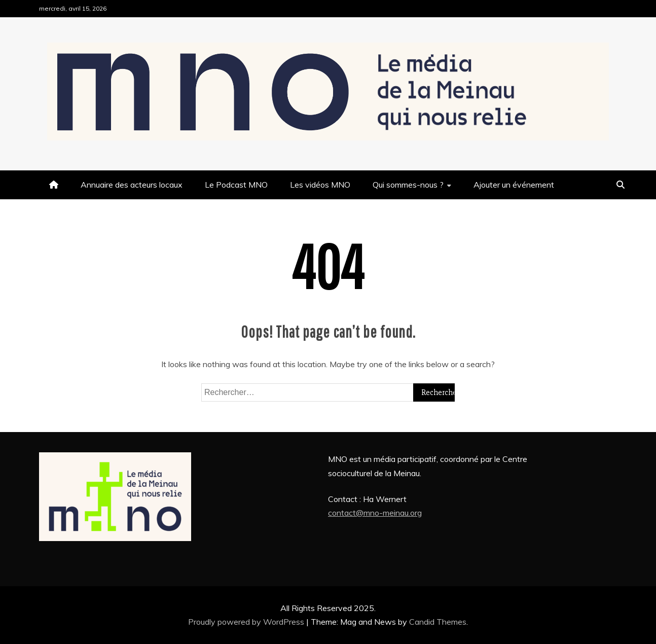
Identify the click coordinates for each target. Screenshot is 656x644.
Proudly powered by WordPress (247, 622)
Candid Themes (438, 622)
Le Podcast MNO (236, 185)
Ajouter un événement (514, 185)
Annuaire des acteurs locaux (132, 185)
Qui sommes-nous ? (408, 185)
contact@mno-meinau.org (375, 513)
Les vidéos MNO (320, 185)
